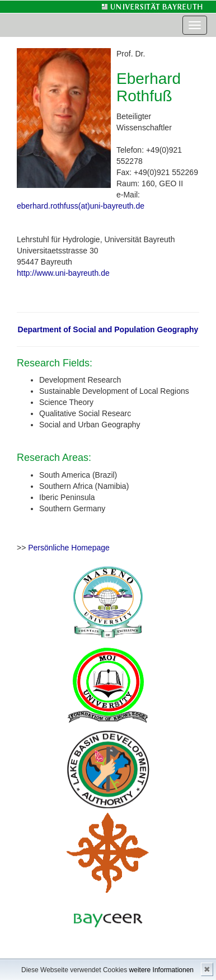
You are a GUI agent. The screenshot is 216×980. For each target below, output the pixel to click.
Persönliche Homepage (69, 548)
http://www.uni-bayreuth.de (63, 273)
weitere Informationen (161, 970)
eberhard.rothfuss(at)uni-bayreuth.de (81, 206)
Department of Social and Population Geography (108, 329)
